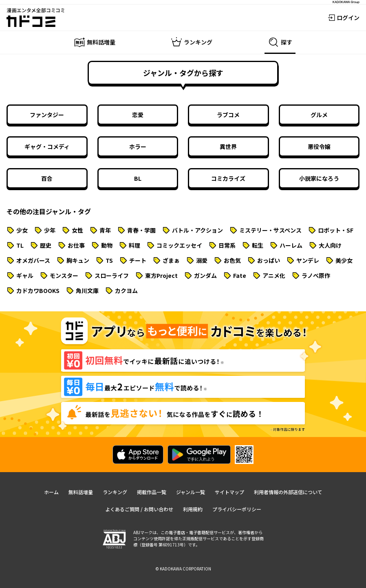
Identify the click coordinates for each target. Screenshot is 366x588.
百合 (47, 178)
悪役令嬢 (319, 146)
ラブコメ (228, 115)
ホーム (51, 492)
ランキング (115, 492)
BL (138, 178)
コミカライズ (228, 178)
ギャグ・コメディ (47, 146)
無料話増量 (81, 492)
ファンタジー (47, 115)
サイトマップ (229, 492)
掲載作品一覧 (152, 492)
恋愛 (138, 115)
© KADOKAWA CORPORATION (183, 569)
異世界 (228, 146)
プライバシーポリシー (237, 509)
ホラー (138, 146)
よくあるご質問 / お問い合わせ (139, 509)
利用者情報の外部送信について (288, 492)
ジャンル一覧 (191, 492)
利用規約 (193, 509)
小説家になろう (319, 178)
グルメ (319, 115)
